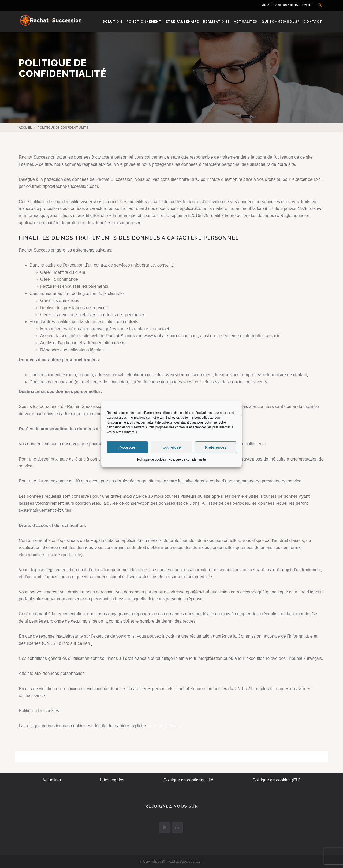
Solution (112, 21)
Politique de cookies (152, 459)
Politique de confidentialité (187, 459)
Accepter (127, 447)
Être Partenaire (182, 21)
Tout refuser (171, 447)
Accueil (25, 128)
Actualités (246, 21)
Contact (313, 21)
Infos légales (112, 780)
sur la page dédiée (165, 726)
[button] (320, 5)
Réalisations (216, 21)
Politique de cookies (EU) (277, 780)
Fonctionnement (144, 21)
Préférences (216, 447)
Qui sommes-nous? (280, 21)
